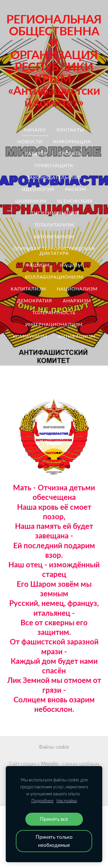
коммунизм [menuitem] (30, 336)
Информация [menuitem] (72, 142)
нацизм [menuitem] (71, 265)
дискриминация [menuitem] (54, 213)
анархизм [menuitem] (77, 301)
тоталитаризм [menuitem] (54, 225)
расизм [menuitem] (76, 189)
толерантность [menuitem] (54, 313)
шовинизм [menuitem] (31, 201)
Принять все (54, 819)
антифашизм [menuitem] (77, 336)
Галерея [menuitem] (36, 154)
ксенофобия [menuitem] (75, 201)
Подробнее (42, 801)
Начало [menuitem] (35, 130)
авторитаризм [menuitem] (54, 237)
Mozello (50, 764)
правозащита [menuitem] (54, 165)
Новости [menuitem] (30, 142)
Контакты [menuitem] (70, 130)
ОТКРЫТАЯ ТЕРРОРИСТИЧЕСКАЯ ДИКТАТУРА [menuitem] (54, 251)
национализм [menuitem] (77, 289)
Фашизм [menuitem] (38, 265)
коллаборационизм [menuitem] (54, 277)
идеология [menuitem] (38, 189)
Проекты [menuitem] (70, 154)
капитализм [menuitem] (28, 289)
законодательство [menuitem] (54, 177)
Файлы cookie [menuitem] (54, 747)
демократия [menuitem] (35, 301)
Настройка (67, 801)
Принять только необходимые (54, 841)
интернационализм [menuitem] (54, 324)
